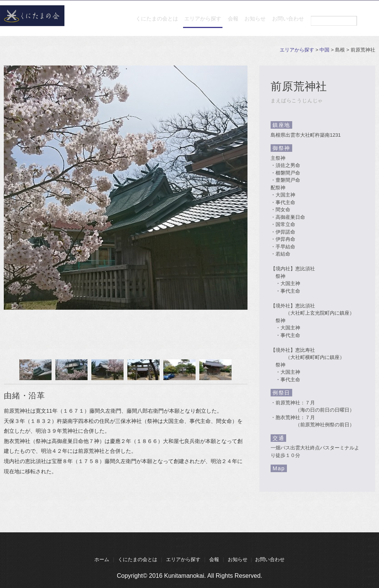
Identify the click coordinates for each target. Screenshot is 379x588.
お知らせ (242, 22)
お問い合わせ (283, 22)
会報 (211, 22)
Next (240, 370)
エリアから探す (172, 22)
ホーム (102, 559)
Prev (12, 370)
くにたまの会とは (117, 22)
